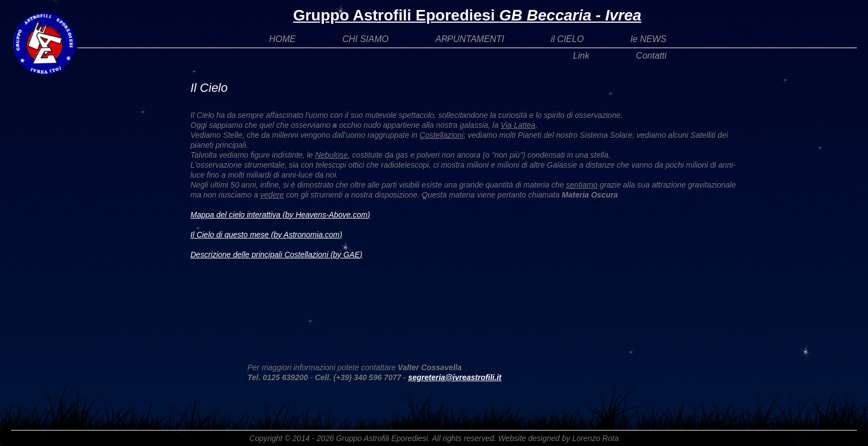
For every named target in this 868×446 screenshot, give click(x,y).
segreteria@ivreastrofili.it (455, 377)
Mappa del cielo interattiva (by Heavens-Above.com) (280, 215)
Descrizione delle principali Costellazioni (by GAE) (276, 255)
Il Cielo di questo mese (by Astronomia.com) (266, 235)
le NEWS (649, 39)
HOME (282, 39)
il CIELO (567, 39)
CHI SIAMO (365, 39)
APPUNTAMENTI (469, 39)
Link (581, 56)
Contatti (651, 56)
